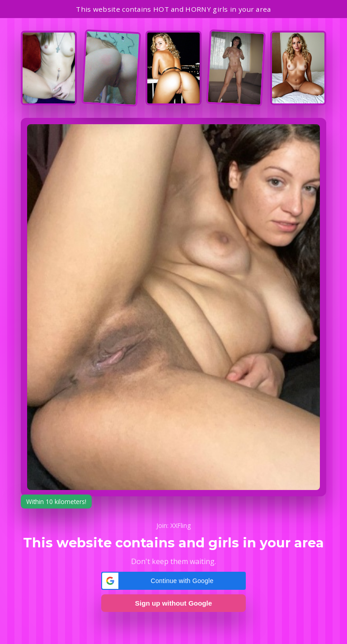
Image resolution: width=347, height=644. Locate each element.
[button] (173, 581)
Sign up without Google (173, 603)
